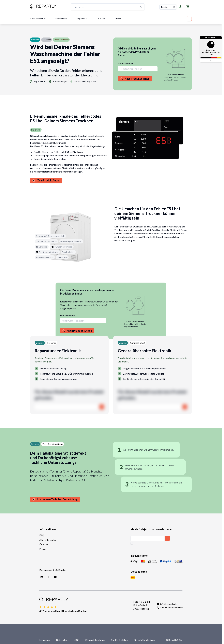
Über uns (101, 19)
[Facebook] (48, 577)
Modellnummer (125, 63)
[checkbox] (132, 543)
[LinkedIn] (41, 577)
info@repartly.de (168, 604)
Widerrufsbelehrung (95, 640)
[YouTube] (55, 577)
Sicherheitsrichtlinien (144, 640)
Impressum (45, 640)
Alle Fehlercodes (48, 540)
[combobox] (168, 7)
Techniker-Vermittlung (53, 444)
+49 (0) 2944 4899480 (171, 607)
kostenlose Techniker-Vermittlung (55, 499)
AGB (77, 640)
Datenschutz (62, 640)
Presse (118, 19)
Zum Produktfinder (46, 180)
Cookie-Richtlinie (120, 640)
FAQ (42, 535)
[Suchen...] (108, 7)
